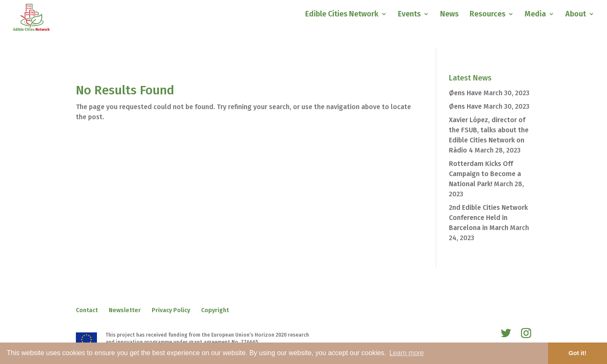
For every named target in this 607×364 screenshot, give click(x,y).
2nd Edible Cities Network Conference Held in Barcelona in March (488, 218)
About (576, 15)
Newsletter (125, 310)
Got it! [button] (577, 353)
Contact (87, 310)
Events (409, 15)
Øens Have (465, 93)
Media (535, 15)
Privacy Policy (171, 310)
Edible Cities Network (342, 15)
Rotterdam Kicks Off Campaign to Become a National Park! (485, 174)
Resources (487, 15)
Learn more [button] (407, 353)
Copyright (215, 310)
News (449, 15)
